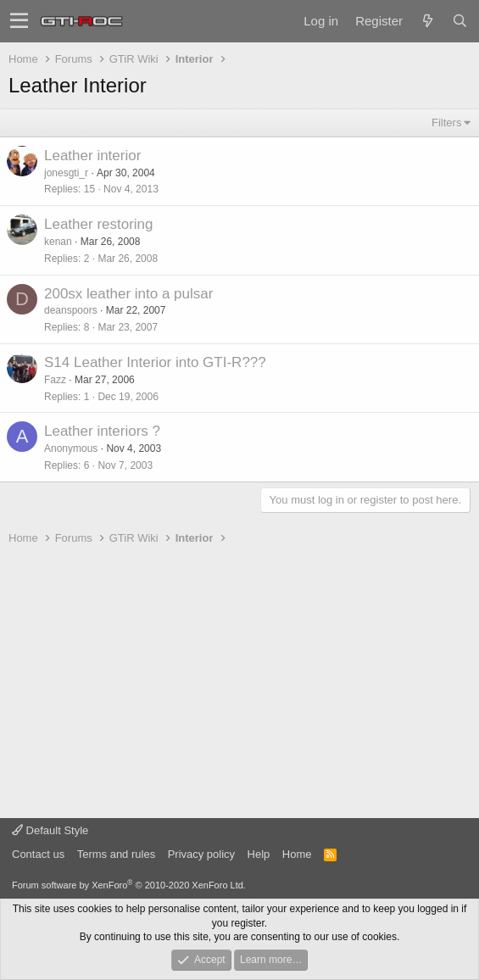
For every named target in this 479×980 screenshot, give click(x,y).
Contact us (38, 854)
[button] (19, 21)
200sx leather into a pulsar (128, 294)
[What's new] (427, 21)
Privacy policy (201, 854)
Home (297, 854)
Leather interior (92, 156)
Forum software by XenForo (129, 885)
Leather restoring (99, 224)
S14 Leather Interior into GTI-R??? (155, 362)
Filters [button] (446, 122)
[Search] (460, 21)
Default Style (50, 830)
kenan (58, 242)
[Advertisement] (239, 682)
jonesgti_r (66, 173)
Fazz (55, 380)
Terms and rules (116, 854)
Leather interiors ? (102, 431)
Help (259, 854)
